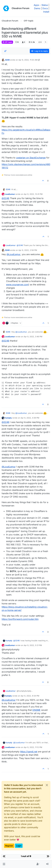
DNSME (36, 710)
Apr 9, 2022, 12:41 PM (33, 194)
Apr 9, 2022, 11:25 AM (28, 60)
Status (45, 5)
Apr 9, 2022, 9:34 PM (30, 696)
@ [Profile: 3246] (5, 198)
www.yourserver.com (17, 285)
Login (19, 846)
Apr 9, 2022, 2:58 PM (28, 250)
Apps (36, 5)
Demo (37, 8)
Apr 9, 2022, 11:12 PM (33, 747)
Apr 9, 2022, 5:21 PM (33, 645)
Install (46, 12)
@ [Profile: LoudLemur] (13, 254)
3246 (7, 60)
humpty (8, 418)
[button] (4, 864)
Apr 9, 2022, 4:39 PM (30, 418)
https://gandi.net (29, 752)
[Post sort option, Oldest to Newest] (5, 51)
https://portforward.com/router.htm (20, 619)
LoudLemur (10, 194)
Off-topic (7, 42)
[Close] (47, 785)
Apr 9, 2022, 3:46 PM (33, 337)
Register (9, 846)
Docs (45, 8)
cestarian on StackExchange (31, 158)
